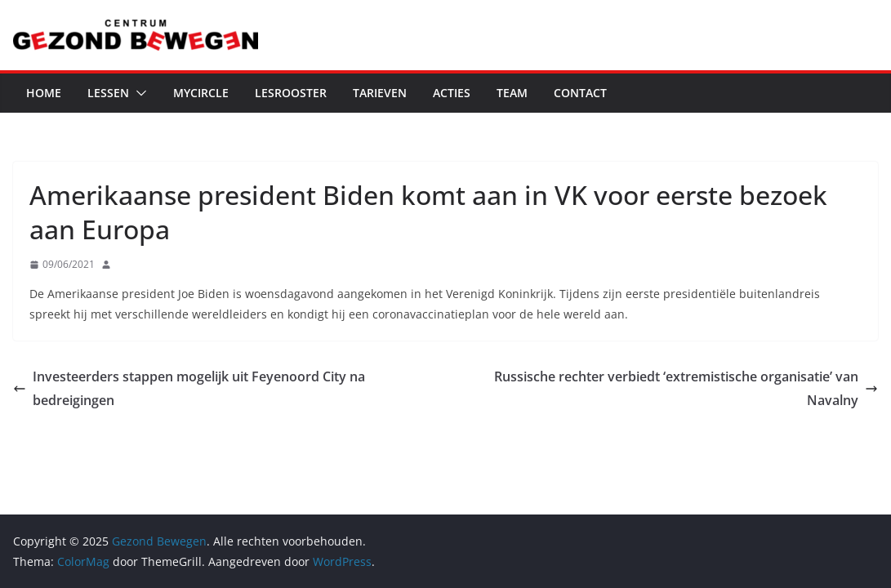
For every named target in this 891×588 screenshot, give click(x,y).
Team (512, 93)
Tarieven (380, 93)
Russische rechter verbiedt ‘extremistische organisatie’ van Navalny (686, 388)
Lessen (108, 93)
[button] (138, 93)
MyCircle (201, 93)
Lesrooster (291, 93)
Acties (452, 93)
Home (44, 93)
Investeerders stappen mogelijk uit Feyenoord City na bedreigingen (189, 388)
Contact (580, 93)
